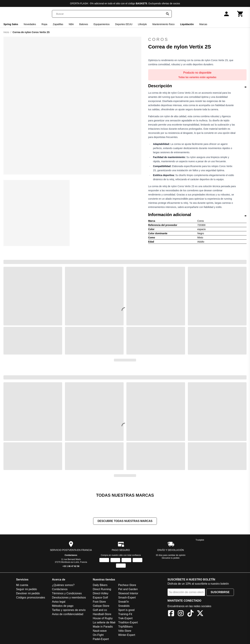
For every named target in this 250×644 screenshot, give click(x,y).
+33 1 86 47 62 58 (71, 566)
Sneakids (124, 606)
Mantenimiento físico (163, 24)
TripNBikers (125, 627)
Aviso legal (59, 602)
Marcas (203, 24)
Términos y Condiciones (67, 593)
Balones (84, 24)
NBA (71, 24)
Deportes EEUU (124, 24)
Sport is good (126, 610)
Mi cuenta (22, 585)
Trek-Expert (125, 618)
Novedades (30, 24)
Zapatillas (58, 24)
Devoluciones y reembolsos (69, 598)
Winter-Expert (127, 635)
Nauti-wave (100, 631)
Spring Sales (11, 24)
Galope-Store (101, 606)
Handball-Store (102, 614)
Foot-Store (99, 602)
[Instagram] (181, 614)
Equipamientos (102, 24)
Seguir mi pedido (26, 589)
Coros (197, 39)
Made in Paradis (103, 627)
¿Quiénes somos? (63, 585)
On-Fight (98, 635)
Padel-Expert (101, 639)
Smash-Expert (127, 598)
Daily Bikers (100, 585)
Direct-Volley (101, 593)
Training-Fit (125, 614)
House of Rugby (103, 618)
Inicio (6, 32)
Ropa (44, 24)
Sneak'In (124, 602)
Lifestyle (142, 24)
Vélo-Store (125, 631)
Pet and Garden (128, 589)
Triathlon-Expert (128, 622)
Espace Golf (100, 598)
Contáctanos (71, 555)
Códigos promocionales (31, 598)
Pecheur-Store (127, 585)
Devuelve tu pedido (171, 558)
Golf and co (100, 610)
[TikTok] (190, 614)
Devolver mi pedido (28, 593)
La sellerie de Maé (104, 622)
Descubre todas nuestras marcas (125, 521)
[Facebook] (171, 614)
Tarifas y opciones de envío (69, 610)
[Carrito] (240, 14)
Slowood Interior (128, 593)
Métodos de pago (63, 606)
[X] (200, 614)
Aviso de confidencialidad (68, 614)
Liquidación (187, 24)
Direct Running (102, 589)
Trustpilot (200, 540)
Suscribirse (220, 592)
